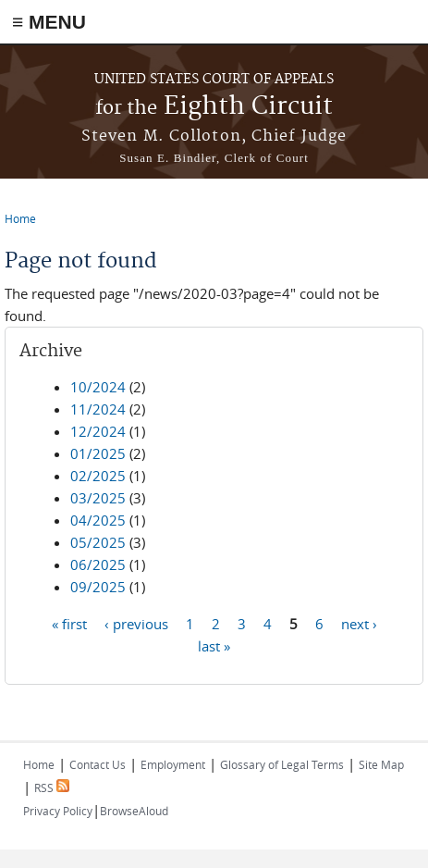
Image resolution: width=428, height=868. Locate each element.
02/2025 (98, 476)
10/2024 (98, 387)
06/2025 (98, 564)
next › (359, 623)
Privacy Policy (58, 811)
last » (214, 645)
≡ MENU (49, 22)
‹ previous (136, 623)
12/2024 (98, 431)
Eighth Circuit (214, 107)
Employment (173, 764)
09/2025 (98, 587)
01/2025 (98, 453)
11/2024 (98, 409)
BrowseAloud (134, 811)
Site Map (381, 764)
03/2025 (98, 498)
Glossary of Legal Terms (282, 764)
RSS (52, 787)
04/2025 (98, 520)
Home (20, 218)
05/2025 (98, 542)
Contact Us (98, 764)
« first (69, 623)
